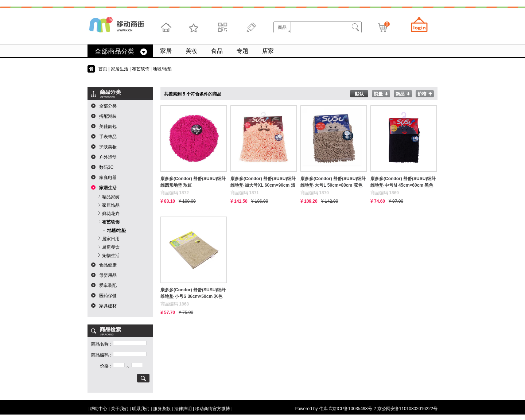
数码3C (106, 167)
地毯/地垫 (116, 230)
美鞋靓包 (108, 127)
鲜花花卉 (111, 214)
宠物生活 (111, 256)
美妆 (191, 51)
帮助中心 (98, 409)
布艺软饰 (141, 69)
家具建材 (108, 306)
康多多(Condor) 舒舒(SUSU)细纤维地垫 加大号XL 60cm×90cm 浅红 (263, 182)
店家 (268, 51)
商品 (282, 27)
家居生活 (120, 69)
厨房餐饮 (111, 247)
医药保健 (108, 296)
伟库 (323, 409)
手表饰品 (108, 137)
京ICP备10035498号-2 (354, 409)
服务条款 (162, 409)
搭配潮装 (108, 116)
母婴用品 (108, 275)
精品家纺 (111, 197)
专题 (242, 51)
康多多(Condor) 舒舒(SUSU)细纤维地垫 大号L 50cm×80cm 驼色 (333, 182)
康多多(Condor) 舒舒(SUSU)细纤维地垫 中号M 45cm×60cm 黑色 (403, 182)
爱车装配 (108, 285)
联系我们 (141, 409)
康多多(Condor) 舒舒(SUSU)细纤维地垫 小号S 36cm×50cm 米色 (193, 293)
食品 (217, 51)
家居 (166, 51)
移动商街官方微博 (213, 409)
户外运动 (108, 157)
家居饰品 (111, 205)
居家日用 (111, 239)
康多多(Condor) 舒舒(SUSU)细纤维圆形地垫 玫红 (193, 182)
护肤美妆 (108, 147)
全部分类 (108, 106)
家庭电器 (108, 178)
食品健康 (108, 265)
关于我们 (120, 409)
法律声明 (183, 409)
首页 (103, 69)
